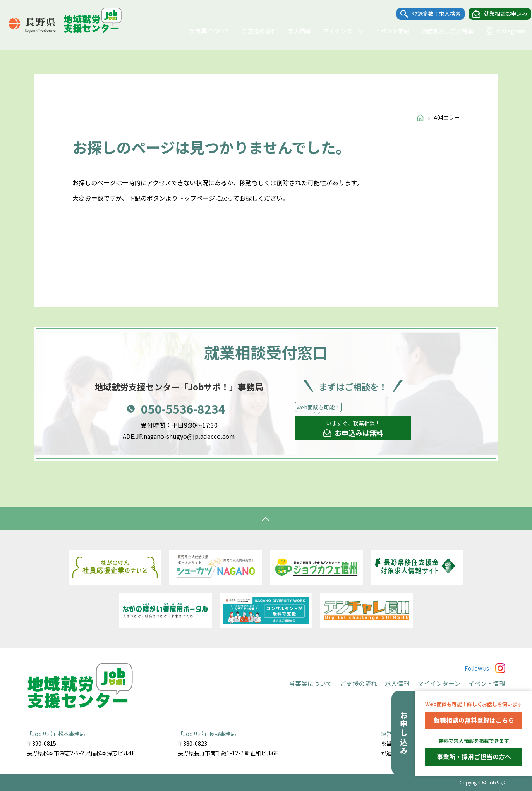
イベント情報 (385, 31)
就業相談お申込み (499, 14)
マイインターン (336, 31)
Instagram (498, 31)
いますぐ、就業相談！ (353, 429)
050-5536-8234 (183, 409)
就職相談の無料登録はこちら (474, 720)
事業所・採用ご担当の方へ (474, 757)
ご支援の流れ (252, 31)
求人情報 (293, 31)
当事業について (203, 31)
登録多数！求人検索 (429, 14)
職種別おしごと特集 (440, 31)
